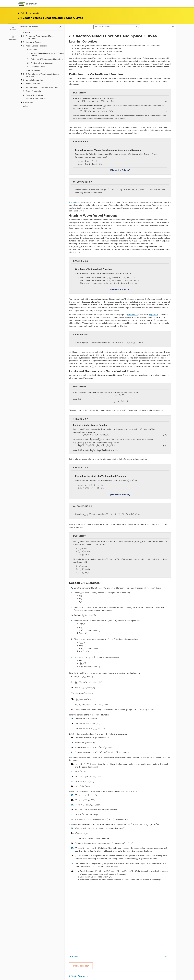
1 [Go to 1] (72, 588)
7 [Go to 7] (72, 657)
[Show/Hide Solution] (120, 170)
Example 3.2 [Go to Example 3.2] (133, 314)
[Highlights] (13, 38)
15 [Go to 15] (72, 719)
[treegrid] (41, 69)
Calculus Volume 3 (28, 13)
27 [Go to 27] (72, 795)
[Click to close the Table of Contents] (13, 28)
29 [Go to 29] (72, 805)
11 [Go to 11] (72, 693)
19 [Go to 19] (72, 742)
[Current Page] (44, 54)
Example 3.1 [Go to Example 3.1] (75, 202)
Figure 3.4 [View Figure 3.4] (153, 314)
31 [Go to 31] (72, 814)
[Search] (138, 27)
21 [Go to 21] (72, 752)
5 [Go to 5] (72, 620)
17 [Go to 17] (72, 728)
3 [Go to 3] (72, 607)
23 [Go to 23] (72, 772)
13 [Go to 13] (72, 704)
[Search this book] (114, 27)
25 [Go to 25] (72, 781)
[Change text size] (173, 27)
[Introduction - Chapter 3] (44, 49)
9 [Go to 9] (72, 682)
